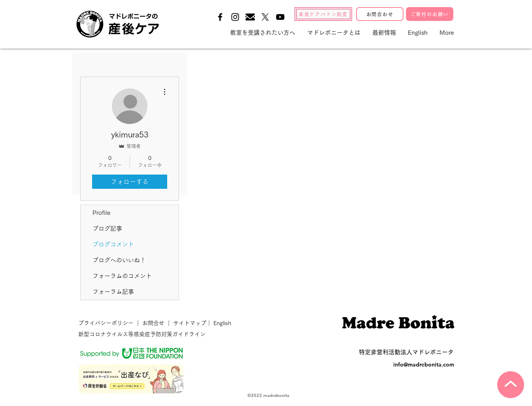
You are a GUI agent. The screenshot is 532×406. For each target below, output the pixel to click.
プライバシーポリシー (107, 323)
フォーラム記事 (113, 292)
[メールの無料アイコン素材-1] (250, 17)
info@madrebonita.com (424, 365)
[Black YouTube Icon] (280, 17)
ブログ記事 (107, 228)
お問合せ (153, 323)
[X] (265, 17)
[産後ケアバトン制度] (323, 14)
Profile (101, 213)
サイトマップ (189, 323)
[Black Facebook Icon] (220, 17)
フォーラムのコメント (122, 276)
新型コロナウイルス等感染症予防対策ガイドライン (142, 334)
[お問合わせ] (380, 14)
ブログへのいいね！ (119, 260)
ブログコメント (113, 244)
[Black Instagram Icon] (235, 17)
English (222, 323)
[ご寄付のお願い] (430, 14)
